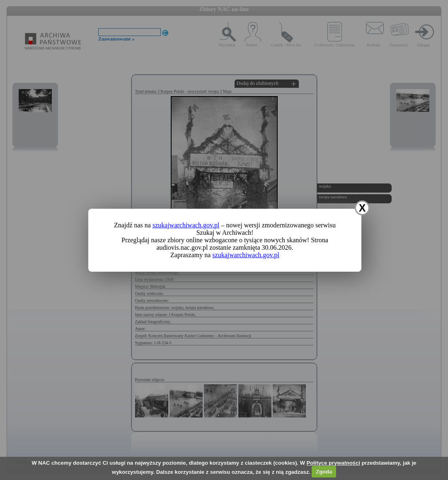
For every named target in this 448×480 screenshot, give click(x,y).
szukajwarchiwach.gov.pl (186, 225)
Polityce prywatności (333, 463)
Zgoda (324, 472)
